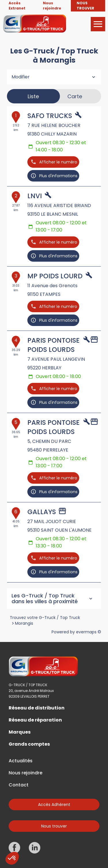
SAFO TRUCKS (50, 116)
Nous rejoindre (25, 773)
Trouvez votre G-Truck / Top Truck (45, 618)
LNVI (35, 196)
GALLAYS (42, 512)
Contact (19, 785)
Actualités (21, 761)
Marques (20, 732)
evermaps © (89, 632)
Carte (75, 96)
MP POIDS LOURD (55, 276)
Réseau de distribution (37, 708)
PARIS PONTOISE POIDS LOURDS (53, 345)
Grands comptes (29, 744)
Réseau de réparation (35, 720)
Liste (33, 96)
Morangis (24, 623)
